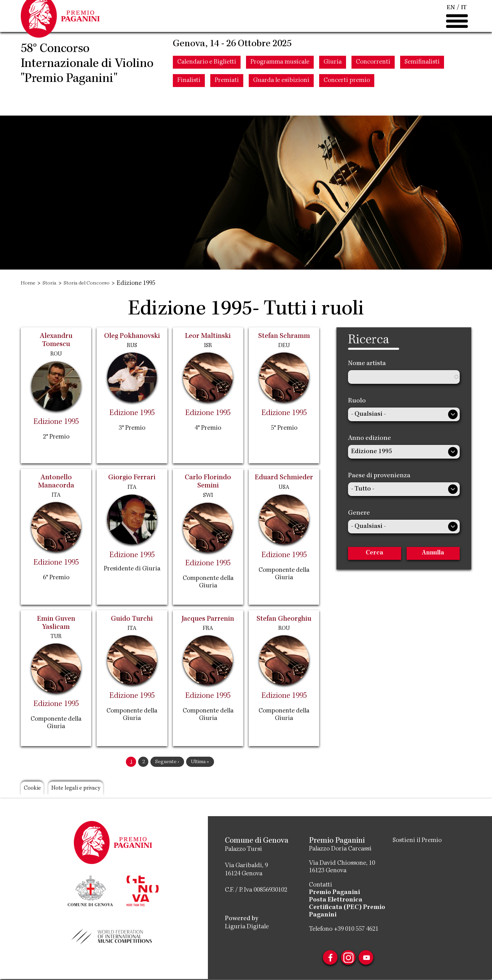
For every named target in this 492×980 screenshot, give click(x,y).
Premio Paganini (334, 893)
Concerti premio (347, 106)
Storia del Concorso (96, 283)
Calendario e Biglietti (207, 87)
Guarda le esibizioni (281, 106)
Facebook (326, 959)
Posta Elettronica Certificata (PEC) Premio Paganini (347, 908)
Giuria (333, 87)
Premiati (227, 106)
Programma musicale (280, 87)
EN (450, 20)
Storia (53, 283)
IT (464, 20)
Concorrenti (373, 87)
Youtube (371, 959)
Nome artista (367, 364)
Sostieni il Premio (417, 841)
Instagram (348, 959)
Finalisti (189, 106)
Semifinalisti (422, 87)
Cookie (35, 790)
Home (29, 283)
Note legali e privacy (90, 790)
